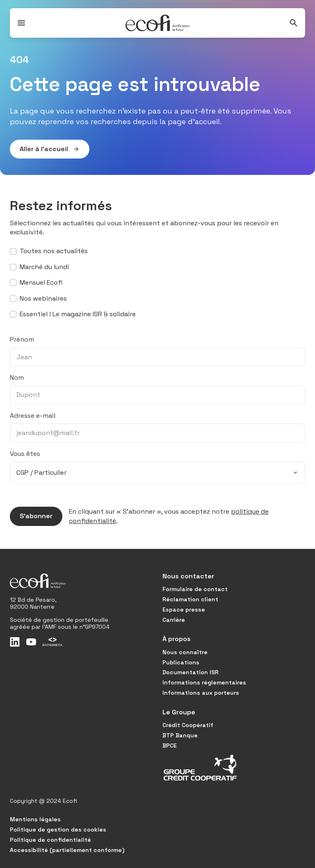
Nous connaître (185, 652)
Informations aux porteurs (201, 693)
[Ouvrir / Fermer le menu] (21, 23)
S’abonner (31, 516)
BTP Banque (180, 735)
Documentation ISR (191, 672)
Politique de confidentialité (50, 840)
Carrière (174, 620)
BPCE (170, 746)
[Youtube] (31, 642)
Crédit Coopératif (188, 725)
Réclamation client (190, 599)
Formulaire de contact (195, 589)
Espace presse (184, 610)
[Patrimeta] (52, 642)
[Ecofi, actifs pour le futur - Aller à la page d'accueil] (157, 23)
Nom (17, 377)
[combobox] (157, 473)
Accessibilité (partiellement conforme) (67, 850)
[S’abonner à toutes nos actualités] (13, 252)
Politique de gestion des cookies (58, 829)
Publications (181, 662)
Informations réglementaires (204, 682)
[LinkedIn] (15, 642)
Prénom (22, 339)
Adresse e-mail (33, 416)
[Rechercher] (294, 23)
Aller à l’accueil (45, 149)
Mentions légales (35, 819)
